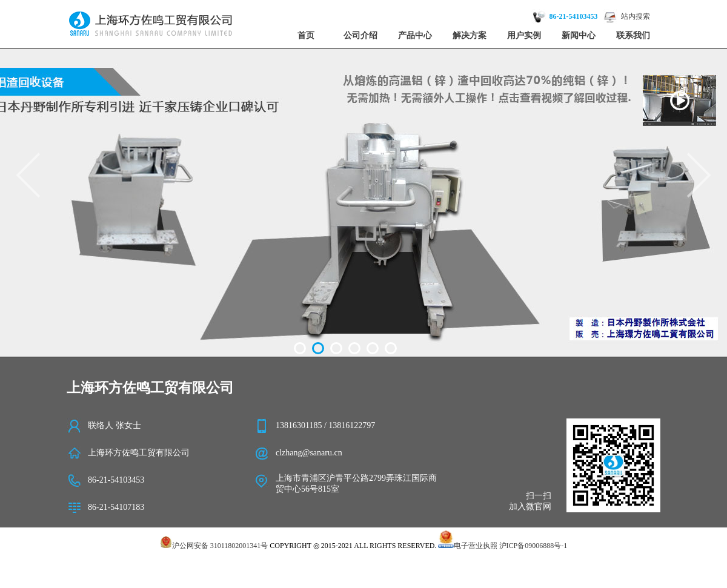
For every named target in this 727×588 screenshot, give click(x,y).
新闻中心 (579, 35)
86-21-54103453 (574, 16)
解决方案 (470, 35)
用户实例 (524, 35)
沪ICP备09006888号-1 (533, 546)
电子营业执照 (467, 546)
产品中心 (415, 35)
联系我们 (633, 35)
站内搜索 (636, 16)
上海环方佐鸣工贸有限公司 (139, 453)
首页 (306, 35)
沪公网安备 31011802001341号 (214, 546)
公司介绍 (360, 35)
